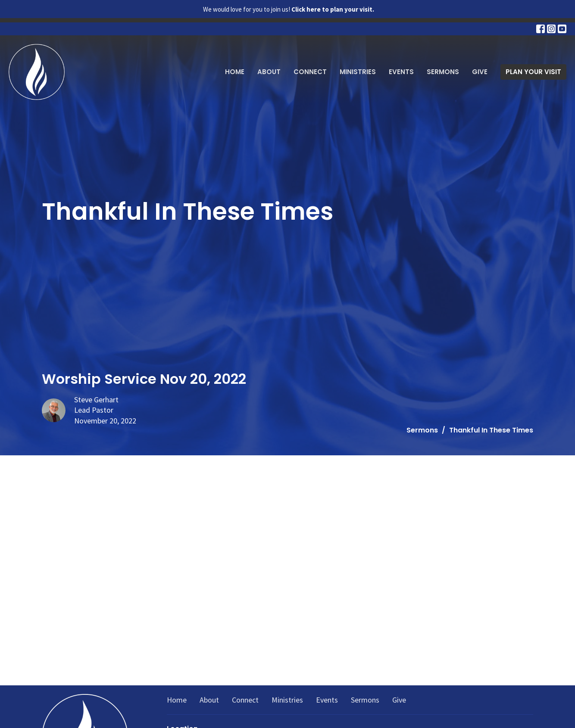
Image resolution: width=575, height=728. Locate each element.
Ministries (358, 72)
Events (401, 72)
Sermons (443, 72)
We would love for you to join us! (289, 9)
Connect (310, 72)
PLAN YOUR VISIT (533, 72)
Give (480, 72)
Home (235, 72)
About (269, 72)
